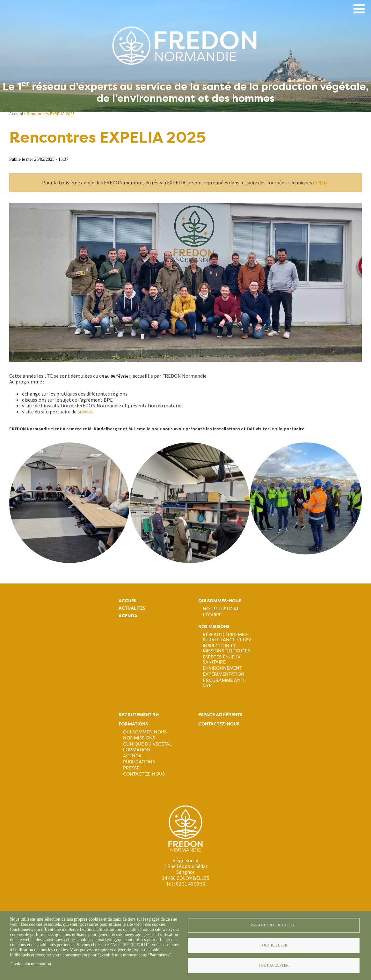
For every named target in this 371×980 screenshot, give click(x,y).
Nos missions (214, 627)
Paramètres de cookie (273, 925)
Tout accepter (273, 965)
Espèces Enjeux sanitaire (222, 659)
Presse (131, 768)
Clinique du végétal (147, 744)
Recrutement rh (139, 715)
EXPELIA (320, 183)
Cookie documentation (31, 964)
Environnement (222, 668)
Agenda (128, 616)
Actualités (132, 608)
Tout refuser (273, 945)
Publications (139, 762)
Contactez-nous (144, 774)
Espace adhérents (220, 715)
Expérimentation (224, 674)
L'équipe (212, 615)
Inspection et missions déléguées (226, 648)
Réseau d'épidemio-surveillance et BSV (227, 637)
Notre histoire (221, 609)
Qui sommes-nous (220, 601)
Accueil (16, 114)
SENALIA (85, 412)
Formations (133, 724)
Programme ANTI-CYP (225, 683)
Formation (137, 750)
